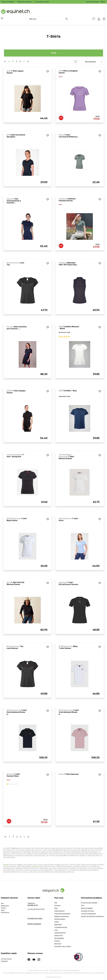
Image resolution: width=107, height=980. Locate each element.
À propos (57, 905)
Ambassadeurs (59, 911)
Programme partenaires (62, 914)
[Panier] (103, 19)
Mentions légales (87, 908)
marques (35, 866)
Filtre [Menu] (54, 53)
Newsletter (58, 925)
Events (57, 922)
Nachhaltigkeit (59, 938)
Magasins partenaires (62, 916)
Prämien (57, 941)
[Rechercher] (68, 19)
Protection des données (89, 903)
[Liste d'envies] (94, 19)
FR (102, 1)
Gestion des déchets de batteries (92, 916)
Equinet (6, 865)
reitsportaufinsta (60, 933)
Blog (56, 908)
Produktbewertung (61, 927)
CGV (83, 905)
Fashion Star (58, 935)
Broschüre (58, 944)
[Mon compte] (99, 19)
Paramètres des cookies (63, 946)
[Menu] (4, 18)
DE (104, 1)
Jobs (56, 930)
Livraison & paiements (88, 914)
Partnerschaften (60, 919)
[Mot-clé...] (45, 19)
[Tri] (93, 62)
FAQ (56, 903)
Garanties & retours (88, 911)
